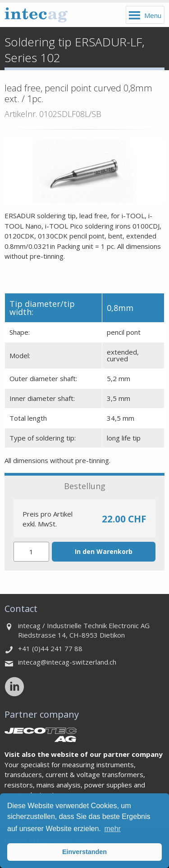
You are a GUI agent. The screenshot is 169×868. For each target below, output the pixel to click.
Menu (153, 15)
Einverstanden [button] (84, 852)
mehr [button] (112, 829)
